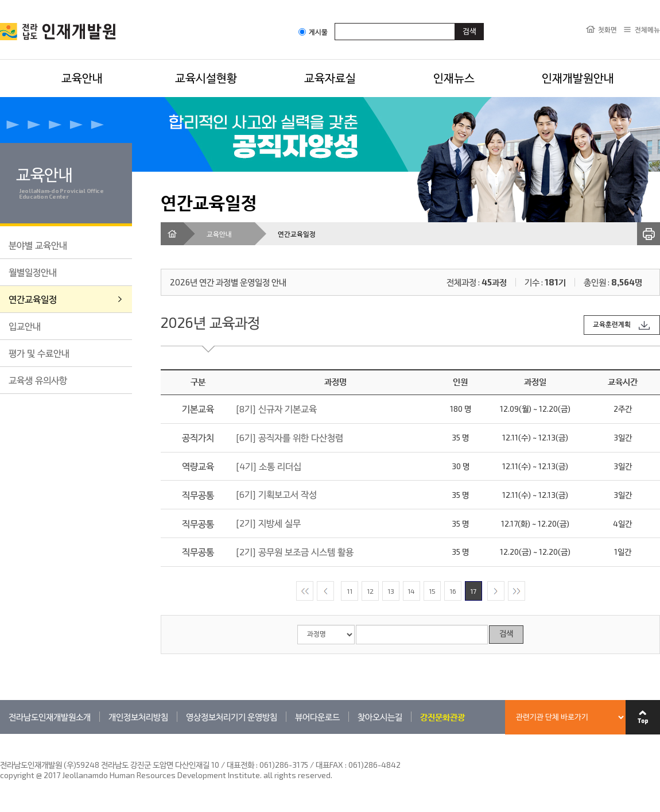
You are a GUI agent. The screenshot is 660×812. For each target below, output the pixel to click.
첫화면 (607, 29)
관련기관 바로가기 (0, 734)
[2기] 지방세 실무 (268, 523)
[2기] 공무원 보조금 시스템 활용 (295, 552)
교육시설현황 (206, 78)
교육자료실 (330, 78)
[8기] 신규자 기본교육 (276, 409)
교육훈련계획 (612, 325)
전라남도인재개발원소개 (50, 717)
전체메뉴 (647, 29)
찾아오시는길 (380, 717)
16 (453, 591)
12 (370, 591)
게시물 (313, 32)
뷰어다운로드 (317, 717)
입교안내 (25, 326)
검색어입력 (335, 23)
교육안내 (82, 78)
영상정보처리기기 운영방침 (232, 717)
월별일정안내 (33, 272)
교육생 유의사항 (38, 380)
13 (391, 591)
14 (411, 591)
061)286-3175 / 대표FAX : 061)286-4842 (330, 765)
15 (432, 591)
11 (350, 591)
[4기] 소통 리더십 (269, 466)
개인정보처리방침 (138, 717)
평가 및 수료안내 (39, 353)
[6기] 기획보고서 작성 (276, 494)
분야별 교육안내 (38, 245)
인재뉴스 (454, 78)
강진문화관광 (442, 717)
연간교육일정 (33, 299)
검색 (506, 634)
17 (473, 591)
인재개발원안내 (578, 78)
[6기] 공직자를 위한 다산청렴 (290, 437)
